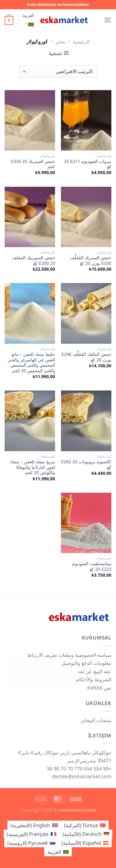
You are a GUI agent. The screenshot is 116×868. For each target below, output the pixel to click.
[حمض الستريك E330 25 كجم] (30, 120)
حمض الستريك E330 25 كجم (33, 164)
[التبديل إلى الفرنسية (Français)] (31, 834)
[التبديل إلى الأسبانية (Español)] (85, 843)
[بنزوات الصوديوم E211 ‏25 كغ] (86, 120)
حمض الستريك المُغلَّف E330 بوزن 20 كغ (91, 260)
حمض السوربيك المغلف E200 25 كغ (34, 260)
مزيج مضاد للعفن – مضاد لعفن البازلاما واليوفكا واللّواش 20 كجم (32, 467)
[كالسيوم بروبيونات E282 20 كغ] (86, 421)
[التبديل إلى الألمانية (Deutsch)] (86, 834)
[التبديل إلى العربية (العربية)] (58, 852)
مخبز (60, 41)
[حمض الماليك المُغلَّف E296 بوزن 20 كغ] (86, 313)
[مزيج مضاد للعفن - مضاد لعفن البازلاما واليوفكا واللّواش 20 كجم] (30, 421)
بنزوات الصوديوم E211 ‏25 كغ (88, 164)
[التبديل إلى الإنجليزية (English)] (34, 825)
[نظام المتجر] (58, 72)
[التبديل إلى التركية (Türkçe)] (85, 825)
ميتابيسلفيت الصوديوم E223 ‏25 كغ (92, 566)
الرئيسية (81, 41)
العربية (28, 21)
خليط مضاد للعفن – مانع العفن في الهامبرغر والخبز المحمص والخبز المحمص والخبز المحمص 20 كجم (31, 362)
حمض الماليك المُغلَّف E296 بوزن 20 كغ (86, 357)
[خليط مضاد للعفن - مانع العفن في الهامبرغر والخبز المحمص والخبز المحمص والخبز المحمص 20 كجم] (30, 313)
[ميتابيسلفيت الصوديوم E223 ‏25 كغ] (86, 523)
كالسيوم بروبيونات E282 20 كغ (86, 464)
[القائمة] (108, 20)
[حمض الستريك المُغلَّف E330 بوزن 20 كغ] (86, 217)
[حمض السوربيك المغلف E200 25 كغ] (30, 217)
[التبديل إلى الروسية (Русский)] (31, 843)
